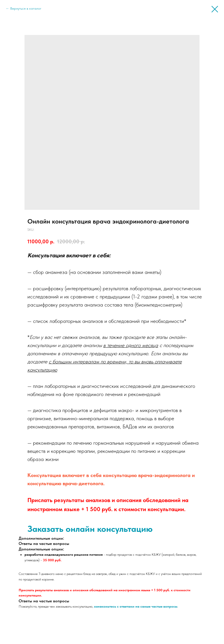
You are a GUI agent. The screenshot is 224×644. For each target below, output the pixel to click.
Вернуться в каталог (26, 8)
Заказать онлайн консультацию (90, 529)
